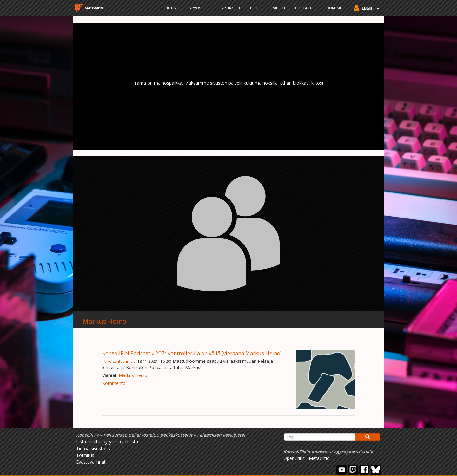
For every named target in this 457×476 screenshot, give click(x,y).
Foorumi (333, 8)
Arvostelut (201, 8)
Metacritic (319, 458)
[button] (365, 9)
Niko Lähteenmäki (119, 361)
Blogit (257, 8)
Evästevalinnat (91, 462)
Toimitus (85, 455)
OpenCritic (294, 458)
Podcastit (305, 8)
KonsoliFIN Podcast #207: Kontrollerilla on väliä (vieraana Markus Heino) (192, 353)
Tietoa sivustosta (94, 449)
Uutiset (173, 8)
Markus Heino (104, 321)
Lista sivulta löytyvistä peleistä (107, 442)
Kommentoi (114, 383)
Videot (279, 8)
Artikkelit (231, 8)
